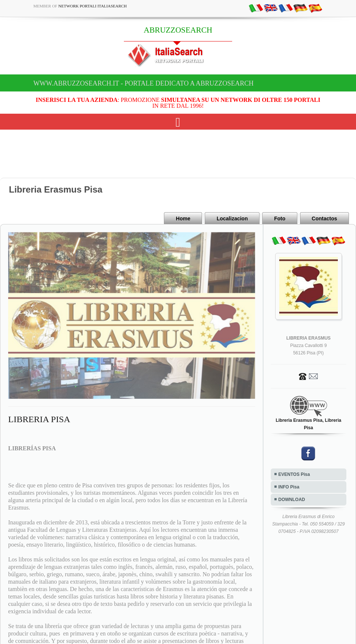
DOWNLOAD (292, 500)
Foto (280, 218)
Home (183, 218)
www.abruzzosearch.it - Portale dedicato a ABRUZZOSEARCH (144, 83)
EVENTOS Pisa (294, 474)
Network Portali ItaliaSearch (93, 6)
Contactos (324, 218)
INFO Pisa (289, 487)
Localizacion (232, 218)
